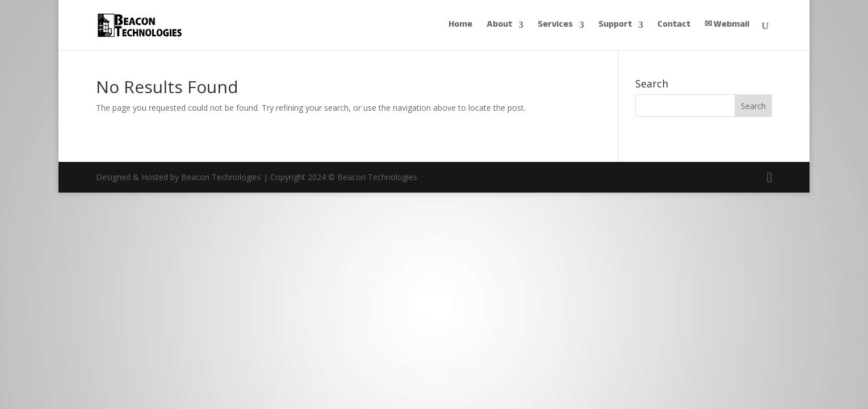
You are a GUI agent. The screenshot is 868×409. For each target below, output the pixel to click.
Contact (674, 26)
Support (615, 26)
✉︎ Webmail (727, 26)
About (499, 26)
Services (555, 26)
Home (460, 26)
